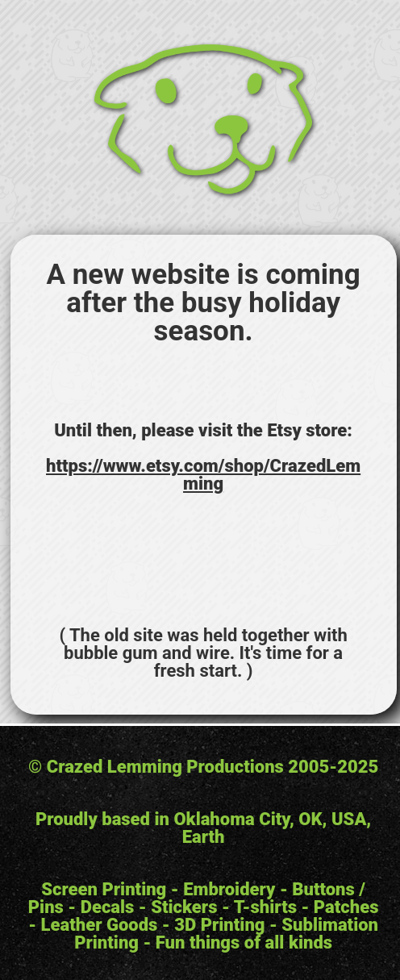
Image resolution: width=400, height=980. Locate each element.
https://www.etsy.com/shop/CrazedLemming (203, 475)
